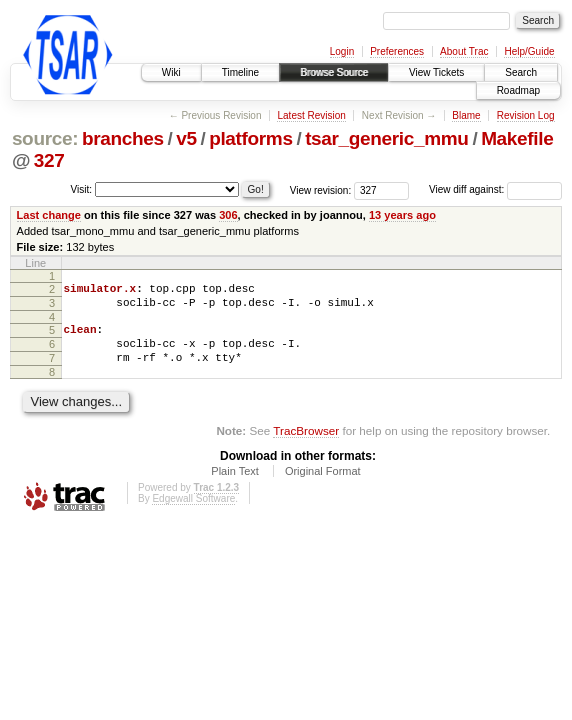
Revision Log (526, 115)
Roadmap (518, 90)
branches (123, 138)
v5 (186, 138)
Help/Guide (529, 51)
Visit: (82, 188)
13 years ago (402, 215)
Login (342, 51)
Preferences (397, 51)
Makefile (517, 138)
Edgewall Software (193, 513)
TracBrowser (306, 445)
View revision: (321, 189)
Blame (466, 115)
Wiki (171, 72)
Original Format (323, 486)
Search (521, 72)
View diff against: (495, 189)
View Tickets (436, 72)
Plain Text (235, 486)
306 (228, 215)
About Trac (464, 51)
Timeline (240, 72)
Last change (49, 215)
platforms (251, 138)
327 (49, 160)
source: (45, 138)
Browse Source (334, 72)
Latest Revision (311, 115)
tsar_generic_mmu (387, 138)
